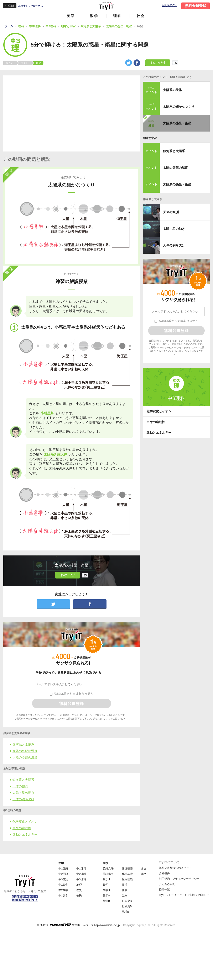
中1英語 (63, 869)
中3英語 (63, 879)
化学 (125, 890)
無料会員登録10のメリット (175, 868)
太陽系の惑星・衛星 (177, 123)
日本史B (127, 901)
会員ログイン (169, 6)
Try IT (106, 6)
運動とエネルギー (25, 834)
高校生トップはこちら (31, 6)
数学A (106, 896)
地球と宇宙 (150, 138)
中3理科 (81, 879)
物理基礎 (127, 869)
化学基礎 (127, 874)
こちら (107, 719)
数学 (94, 16)
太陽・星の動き (23, 793)
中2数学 (63, 890)
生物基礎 (127, 879)
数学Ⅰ (107, 879)
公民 (79, 896)
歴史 (79, 890)
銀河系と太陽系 (23, 744)
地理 (79, 885)
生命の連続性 (22, 828)
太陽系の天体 (172, 90)
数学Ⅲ (107, 890)
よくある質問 (167, 884)
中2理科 (81, 874)
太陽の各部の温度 (25, 751)
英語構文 (108, 874)
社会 (141, 16)
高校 (105, 863)
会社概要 (164, 873)
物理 (125, 885)
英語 (71, 16)
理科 (118, 16)
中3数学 (63, 896)
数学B (106, 901)
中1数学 (63, 885)
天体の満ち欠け (23, 799)
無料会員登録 (196, 6)
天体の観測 (20, 786)
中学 (61, 863)
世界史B (127, 906)
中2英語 (63, 874)
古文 (144, 869)
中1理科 (81, 869)
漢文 (144, 874)
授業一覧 (164, 890)
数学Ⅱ (107, 885)
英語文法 (108, 869)
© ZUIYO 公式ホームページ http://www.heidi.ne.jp (78, 925)
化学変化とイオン (25, 822)
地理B (126, 912)
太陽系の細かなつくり (179, 106)
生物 (125, 896)
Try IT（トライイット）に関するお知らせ (184, 895)
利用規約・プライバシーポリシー (77, 715)
